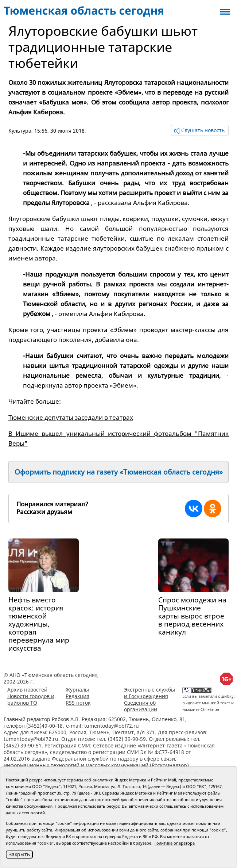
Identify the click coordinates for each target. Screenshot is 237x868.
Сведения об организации (141, 706)
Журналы (77, 690)
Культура (20, 131)
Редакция (77, 696)
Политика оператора (174, 843)
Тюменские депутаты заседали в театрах (71, 417)
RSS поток (78, 703)
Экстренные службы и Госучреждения (149, 693)
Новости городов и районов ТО (31, 699)
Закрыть (19, 854)
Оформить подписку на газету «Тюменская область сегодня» (119, 472)
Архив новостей (27, 690)
